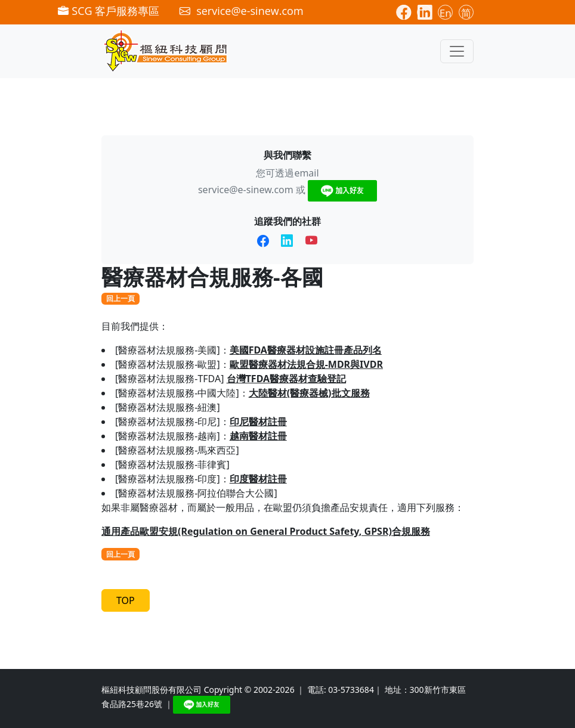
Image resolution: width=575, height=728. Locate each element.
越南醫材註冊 (258, 436)
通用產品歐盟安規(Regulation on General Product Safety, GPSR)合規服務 (266, 531)
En (446, 13)
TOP (126, 600)
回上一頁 (120, 298)
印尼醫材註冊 (258, 422)
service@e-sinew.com (246, 190)
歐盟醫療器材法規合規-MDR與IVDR (306, 364)
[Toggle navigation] (457, 51)
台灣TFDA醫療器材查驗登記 (286, 379)
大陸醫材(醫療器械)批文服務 (309, 393)
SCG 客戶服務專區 (109, 11)
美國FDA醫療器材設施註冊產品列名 (306, 350)
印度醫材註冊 (258, 479)
